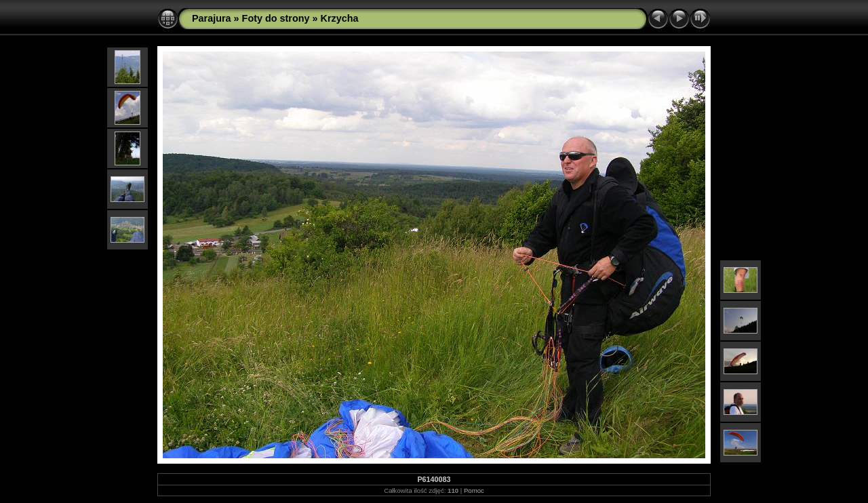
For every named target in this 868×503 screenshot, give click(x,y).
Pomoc (474, 490)
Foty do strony (276, 18)
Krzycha (340, 18)
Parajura (212, 18)
